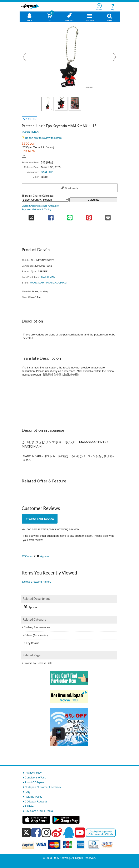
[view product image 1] (48, 104)
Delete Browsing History (37, 582)
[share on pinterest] (89, 216)
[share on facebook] (51, 216)
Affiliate (29, 806)
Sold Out (47, 172)
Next (115, 57)
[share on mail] (108, 216)
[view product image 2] (61, 104)
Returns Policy (34, 797)
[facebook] (36, 833)
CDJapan (28, 556)
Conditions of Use (36, 778)
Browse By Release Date (38, 663)
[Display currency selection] (24, 156)
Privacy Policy (33, 773)
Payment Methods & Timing (37, 209)
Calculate (94, 200)
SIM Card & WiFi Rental (39, 811)
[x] (26, 833)
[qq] (69, 833)
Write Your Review (40, 519)
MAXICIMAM (31, 132)
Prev (25, 57)
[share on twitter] (32, 216)
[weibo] (57, 833)
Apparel (45, 556)
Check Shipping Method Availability (41, 206)
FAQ (28, 792)
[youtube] (80, 833)
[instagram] (46, 833)
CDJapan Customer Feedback (43, 787)
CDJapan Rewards (36, 802)
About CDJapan (34, 782)
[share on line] (70, 216)
